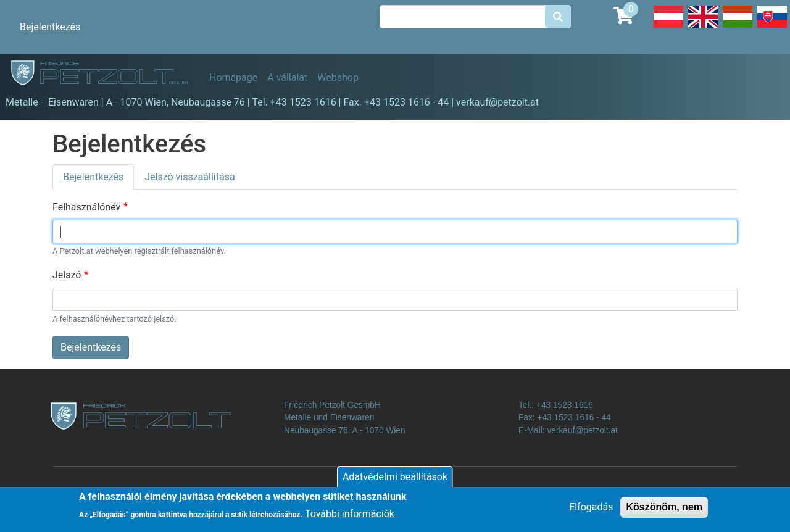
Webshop (338, 77)
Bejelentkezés (50, 27)
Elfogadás (591, 511)
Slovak (772, 27)
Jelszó (67, 275)
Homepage (233, 77)
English (703, 27)
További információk (350, 518)
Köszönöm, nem (664, 511)
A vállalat (287, 77)
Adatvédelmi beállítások (395, 481)
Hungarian (738, 27)
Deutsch (668, 27)
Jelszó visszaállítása (190, 177)
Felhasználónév (86, 207)
